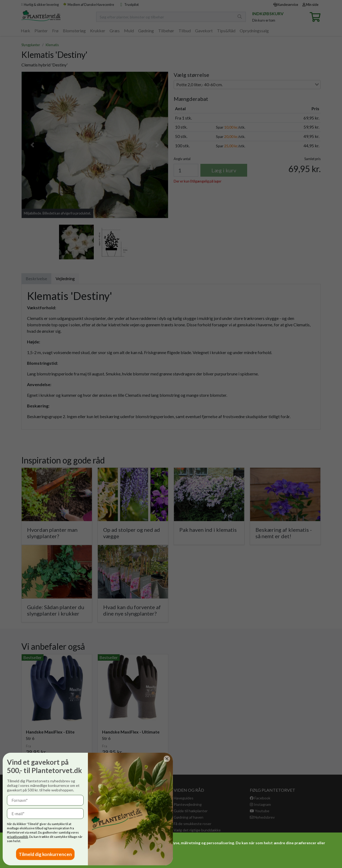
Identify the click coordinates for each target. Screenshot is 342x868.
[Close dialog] (43, 759)
